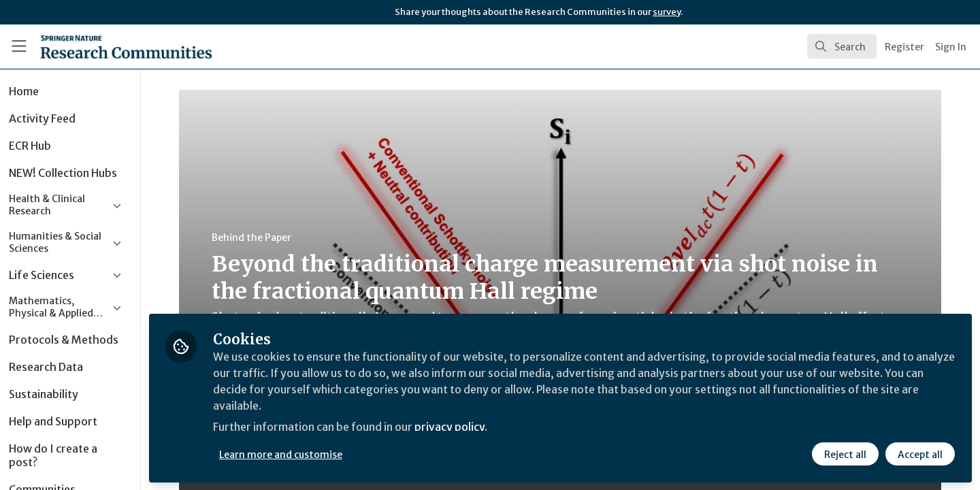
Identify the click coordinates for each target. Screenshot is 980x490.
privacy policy (485, 427)
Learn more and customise (314, 454)
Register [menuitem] (904, 47)
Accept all (920, 454)
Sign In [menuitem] (951, 47)
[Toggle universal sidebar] (19, 46)
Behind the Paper (268, 238)
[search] (842, 46)
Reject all (845, 454)
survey (667, 12)
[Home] (108, 46)
